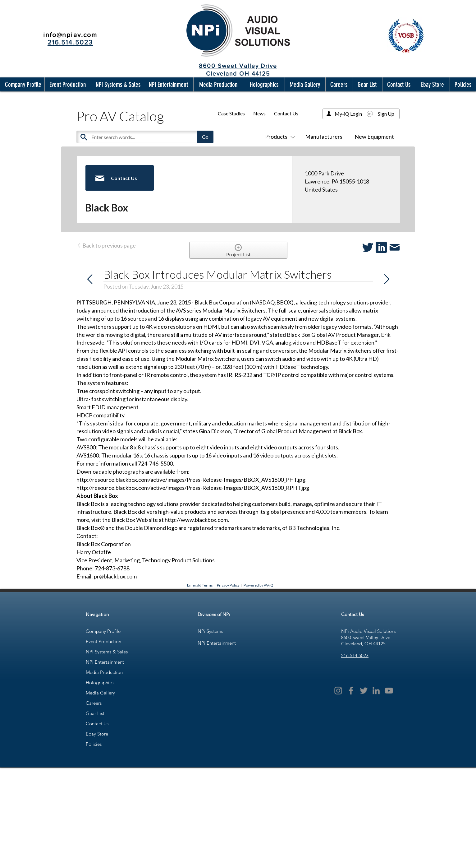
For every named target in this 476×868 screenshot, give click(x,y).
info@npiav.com (70, 35)
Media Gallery (100, 693)
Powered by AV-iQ (259, 585)
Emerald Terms (200, 585)
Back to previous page (106, 245)
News (259, 113)
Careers (94, 703)
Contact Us (286, 113)
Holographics (100, 682)
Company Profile (103, 631)
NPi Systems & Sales (107, 652)
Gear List (95, 713)
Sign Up (386, 114)
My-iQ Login (348, 114)
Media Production (104, 672)
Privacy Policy (228, 585)
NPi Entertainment (105, 662)
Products (279, 137)
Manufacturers (324, 137)
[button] (22, 84)
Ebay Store (97, 734)
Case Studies (231, 113)
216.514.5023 (355, 655)
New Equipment (374, 137)
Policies (94, 744)
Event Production (103, 641)
